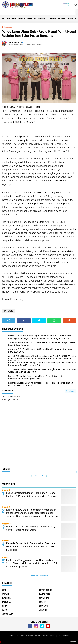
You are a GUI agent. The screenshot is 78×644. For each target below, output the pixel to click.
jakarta (22, 18)
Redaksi (12, 636)
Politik (43, 602)
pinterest (29, 636)
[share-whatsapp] (54, 321)
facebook (66, 636)
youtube (20, 636)
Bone (4, 590)
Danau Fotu (45, 594)
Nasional (62, 18)
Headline (42, 18)
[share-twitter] (39, 321)
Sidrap (5, 606)
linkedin (38, 636)
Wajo (70, 18)
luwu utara (11, 18)
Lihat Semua (39, 476)
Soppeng (52, 18)
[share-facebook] (24, 321)
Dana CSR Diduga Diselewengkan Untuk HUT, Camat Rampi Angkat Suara (30, 528)
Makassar (32, 18)
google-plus (55, 636)
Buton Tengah (46, 590)
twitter (46, 636)
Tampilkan (71, 391)
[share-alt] (8, 321)
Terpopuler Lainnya (39, 576)
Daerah (5, 594)
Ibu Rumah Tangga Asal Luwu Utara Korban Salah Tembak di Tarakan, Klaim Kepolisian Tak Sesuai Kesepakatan (32, 563)
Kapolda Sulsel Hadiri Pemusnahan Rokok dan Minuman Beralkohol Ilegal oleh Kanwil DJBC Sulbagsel (31, 547)
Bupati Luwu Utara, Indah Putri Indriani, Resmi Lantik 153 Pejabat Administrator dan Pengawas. (33, 495)
